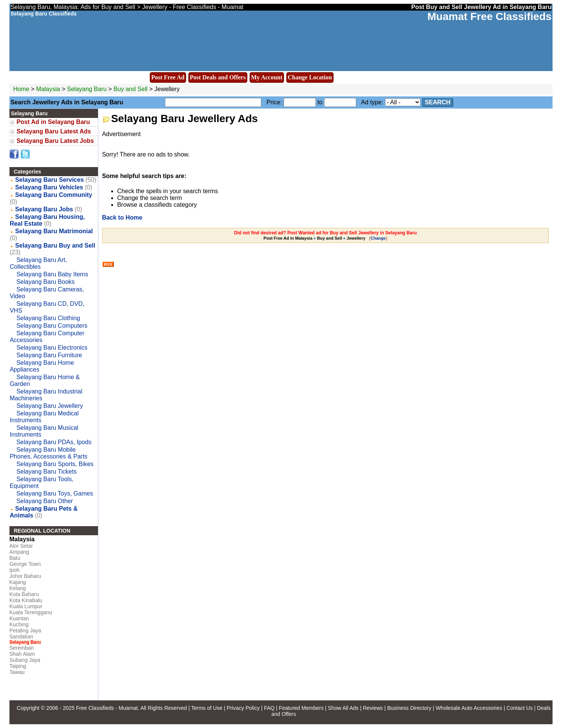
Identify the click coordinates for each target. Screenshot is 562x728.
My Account (267, 77)
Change (378, 238)
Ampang (19, 552)
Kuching (19, 624)
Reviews (373, 708)
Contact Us (519, 708)
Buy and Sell (130, 89)
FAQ (269, 708)
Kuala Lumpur (26, 606)
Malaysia (48, 89)
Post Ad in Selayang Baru (53, 122)
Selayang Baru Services (49, 180)
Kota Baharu (24, 594)
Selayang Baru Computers (52, 326)
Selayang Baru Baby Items (52, 274)
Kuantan (19, 618)
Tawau (17, 672)
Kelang (18, 588)
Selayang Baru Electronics (52, 348)
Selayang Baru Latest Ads (54, 131)
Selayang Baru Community (54, 195)
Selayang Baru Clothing (48, 318)
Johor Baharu (25, 576)
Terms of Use (206, 708)
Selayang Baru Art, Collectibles (38, 263)
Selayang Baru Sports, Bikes (55, 464)
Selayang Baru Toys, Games (54, 493)
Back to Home (122, 218)
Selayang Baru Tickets (46, 472)
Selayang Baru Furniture (49, 355)
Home (21, 89)
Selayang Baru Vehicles (49, 187)
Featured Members (301, 708)
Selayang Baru (88, 89)
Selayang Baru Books (45, 282)
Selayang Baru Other (44, 501)
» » (315, 238)
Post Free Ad (168, 77)
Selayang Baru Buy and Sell (55, 246)
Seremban (22, 648)
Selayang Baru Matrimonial (54, 231)
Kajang (18, 582)
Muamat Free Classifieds (489, 16)
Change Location (310, 77)
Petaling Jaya (25, 630)
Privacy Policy (243, 708)
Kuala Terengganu (31, 612)
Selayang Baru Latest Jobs (55, 141)
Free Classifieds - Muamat (107, 708)
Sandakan (21, 637)
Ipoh (15, 570)
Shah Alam (22, 654)
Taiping (18, 666)
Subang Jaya (25, 660)
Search (438, 102)
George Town (25, 564)
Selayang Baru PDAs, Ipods (54, 442)
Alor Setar (21, 546)
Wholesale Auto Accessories (469, 708)
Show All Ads (343, 708)
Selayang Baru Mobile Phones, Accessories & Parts (49, 453)
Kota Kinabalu (26, 600)
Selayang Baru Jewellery (50, 406)
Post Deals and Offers (218, 77)
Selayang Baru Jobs (44, 209)
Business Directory (409, 708)
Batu (15, 558)
